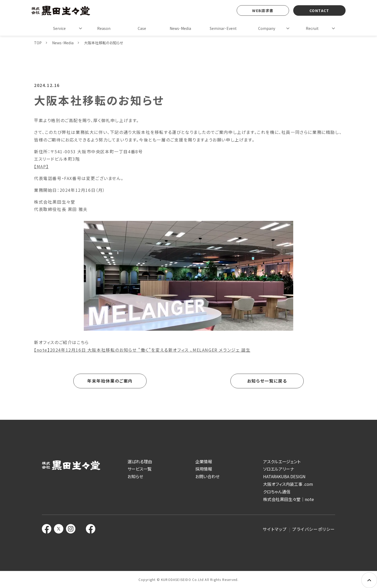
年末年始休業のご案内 (110, 381)
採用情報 (204, 469)
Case (142, 28)
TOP (38, 43)
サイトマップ (275, 529)
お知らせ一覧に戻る (267, 381)
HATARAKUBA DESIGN (284, 476)
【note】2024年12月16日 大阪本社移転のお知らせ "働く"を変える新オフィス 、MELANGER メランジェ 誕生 (142, 350)
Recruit (312, 28)
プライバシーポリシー (314, 529)
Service (59, 28)
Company (267, 28)
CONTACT (319, 10)
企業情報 (204, 461)
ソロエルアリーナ (279, 469)
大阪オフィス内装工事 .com (288, 484)
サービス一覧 (140, 469)
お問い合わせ (207, 476)
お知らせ (135, 476)
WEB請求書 (263, 10)
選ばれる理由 (140, 461)
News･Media (180, 28)
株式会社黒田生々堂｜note (289, 499)
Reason (104, 28)
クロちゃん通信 (277, 492)
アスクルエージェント (282, 461)
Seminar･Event (223, 28)
